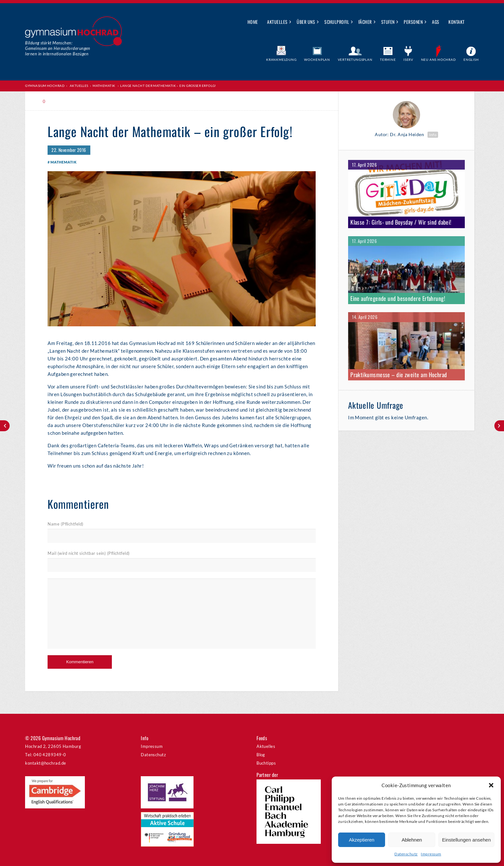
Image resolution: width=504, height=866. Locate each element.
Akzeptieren (361, 840)
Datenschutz (406, 854)
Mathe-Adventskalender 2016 (5, 426)
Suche (474, 22)
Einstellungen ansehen (466, 840)
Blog (261, 755)
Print (62, 102)
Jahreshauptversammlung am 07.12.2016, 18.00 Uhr (499, 426)
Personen (413, 22)
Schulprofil (337, 22)
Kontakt (456, 22)
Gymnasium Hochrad (45, 86)
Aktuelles (277, 22)
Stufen (388, 22)
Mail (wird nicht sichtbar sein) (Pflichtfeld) (89, 553)
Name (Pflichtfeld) (65, 524)
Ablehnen (412, 840)
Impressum (431, 854)
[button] (491, 785)
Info (433, 135)
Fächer (365, 22)
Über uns (306, 22)
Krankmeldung (281, 60)
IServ (408, 60)
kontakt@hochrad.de (45, 763)
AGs (436, 22)
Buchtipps (266, 763)
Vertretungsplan (355, 60)
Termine (388, 60)
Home (253, 22)
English (471, 60)
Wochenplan (317, 60)
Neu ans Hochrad (439, 60)
